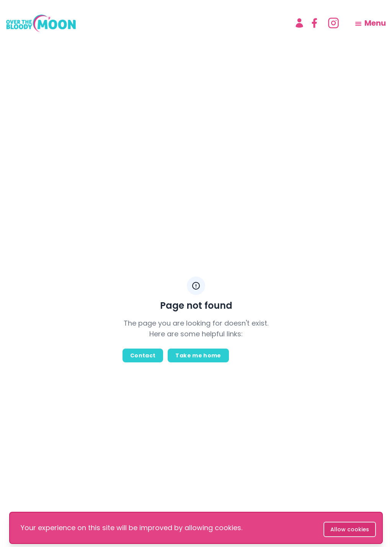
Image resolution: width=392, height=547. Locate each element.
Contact (143, 355)
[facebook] (314, 23)
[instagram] (333, 23)
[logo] (144, 23)
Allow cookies (350, 529)
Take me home (198, 355)
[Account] (299, 23)
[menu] (371, 23)
